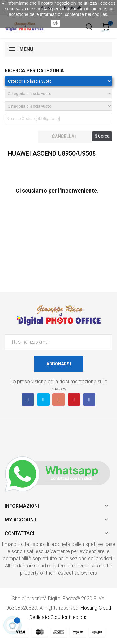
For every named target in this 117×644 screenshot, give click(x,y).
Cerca (102, 136)
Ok (56, 23)
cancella (64, 136)
